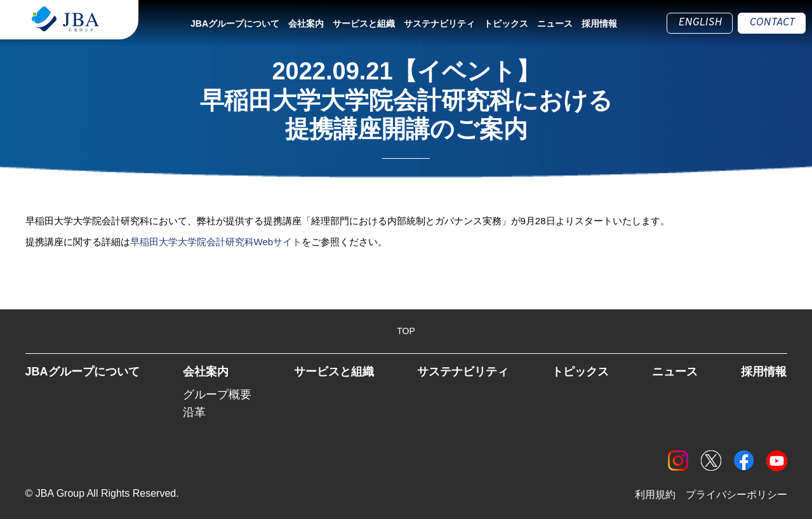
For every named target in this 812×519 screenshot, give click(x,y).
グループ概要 (217, 394)
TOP (406, 331)
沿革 (194, 412)
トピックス (506, 24)
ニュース (555, 24)
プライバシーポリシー (736, 495)
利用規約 (655, 495)
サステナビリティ (439, 24)
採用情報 (599, 24)
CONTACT (772, 23)
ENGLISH (700, 23)
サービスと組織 (364, 24)
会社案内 (306, 24)
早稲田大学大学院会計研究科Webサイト (216, 242)
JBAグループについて (235, 24)
